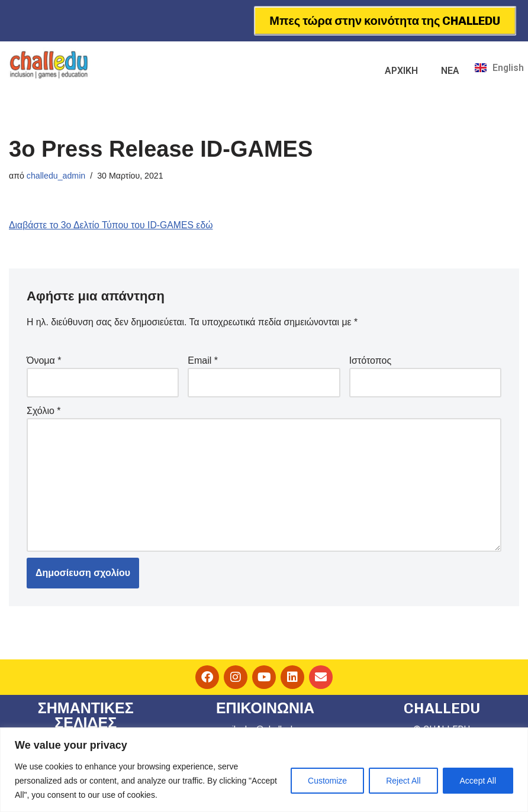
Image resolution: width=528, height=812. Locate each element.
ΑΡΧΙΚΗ (401, 71)
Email (203, 361)
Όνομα (44, 361)
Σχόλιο (44, 411)
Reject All (403, 781)
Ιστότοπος (371, 361)
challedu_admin (57, 176)
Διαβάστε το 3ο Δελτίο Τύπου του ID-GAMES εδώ (112, 226)
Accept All (478, 781)
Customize (327, 781)
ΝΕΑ (450, 71)
